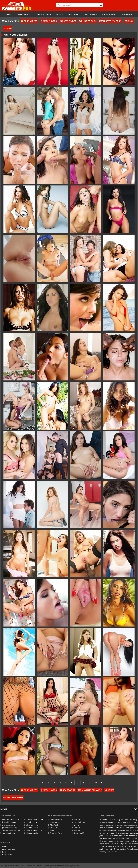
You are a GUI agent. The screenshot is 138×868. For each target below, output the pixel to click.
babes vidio (132, 846)
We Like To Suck (88, 21)
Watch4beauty (79, 822)
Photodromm (55, 820)
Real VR (76, 830)
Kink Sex (109, 790)
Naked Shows (90, 14)
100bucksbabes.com (10, 830)
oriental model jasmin (119, 844)
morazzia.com (8, 825)
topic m (134, 841)
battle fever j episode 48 (128, 836)
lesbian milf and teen (107, 820)
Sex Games (127, 14)
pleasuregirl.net (32, 833)
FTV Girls (53, 828)
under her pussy (131, 820)
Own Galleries (8, 849)
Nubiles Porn (55, 833)
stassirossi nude (106, 838)
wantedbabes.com (10, 820)
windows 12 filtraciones (115, 828)
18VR (51, 830)
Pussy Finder (68, 21)
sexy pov (120, 820)
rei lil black (114, 836)
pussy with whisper (124, 830)
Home (9, 14)
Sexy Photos (49, 21)
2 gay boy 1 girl (112, 852)
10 (95, 783)
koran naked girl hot (107, 822)
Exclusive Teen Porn (110, 21)
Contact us (6, 855)
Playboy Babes (109, 14)
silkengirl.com (31, 825)
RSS (3, 852)
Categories (24, 14)
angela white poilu (130, 822)
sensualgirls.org (8, 833)
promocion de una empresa (118, 833)
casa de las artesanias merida (111, 825)
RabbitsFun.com (39, 865)
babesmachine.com (34, 820)
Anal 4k (129, 21)
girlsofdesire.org (9, 828)
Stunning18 (78, 833)
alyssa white (104, 844)
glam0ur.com (31, 828)
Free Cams (73, 14)
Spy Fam (7, 28)
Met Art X (53, 825)
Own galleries (43, 14)
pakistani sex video (109, 830)
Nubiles (76, 820)
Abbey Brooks (67, 790)
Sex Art (76, 828)
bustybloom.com (9, 822)
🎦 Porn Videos (29, 21)
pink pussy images (122, 841)
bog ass (119, 822)
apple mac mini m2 (107, 849)
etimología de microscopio (116, 846)
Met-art (76, 825)
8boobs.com (30, 822)
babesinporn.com (33, 830)
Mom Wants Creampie (90, 790)
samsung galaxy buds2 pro (123, 838)
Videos (59, 14)
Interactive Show (13, 797)
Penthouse (54, 822)
